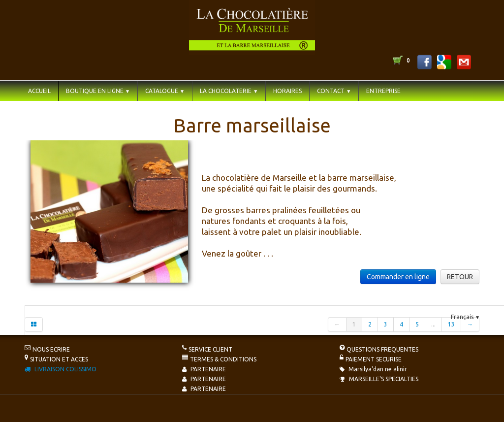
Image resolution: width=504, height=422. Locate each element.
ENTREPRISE (383, 91)
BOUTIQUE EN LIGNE (98, 91)
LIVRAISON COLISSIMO (61, 369)
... (433, 324)
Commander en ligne (398, 277)
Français (465, 317)
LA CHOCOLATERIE (229, 91)
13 (451, 324)
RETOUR (460, 277)
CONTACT (334, 91)
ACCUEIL (39, 91)
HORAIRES (287, 91)
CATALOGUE (165, 91)
